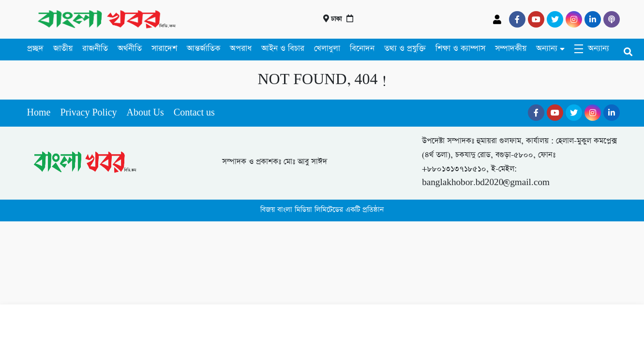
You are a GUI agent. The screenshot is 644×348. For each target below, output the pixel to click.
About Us (145, 113)
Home (39, 113)
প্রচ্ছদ (35, 49)
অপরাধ (241, 49)
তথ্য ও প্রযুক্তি (405, 49)
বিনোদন (362, 49)
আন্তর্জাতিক (203, 49)
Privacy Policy (88, 113)
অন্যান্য (547, 49)
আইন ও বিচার (283, 49)
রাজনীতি (95, 49)
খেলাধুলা (327, 49)
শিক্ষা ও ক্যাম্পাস (460, 49)
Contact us (194, 113)
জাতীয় (63, 49)
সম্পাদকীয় (511, 49)
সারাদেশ (164, 49)
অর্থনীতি (130, 49)
